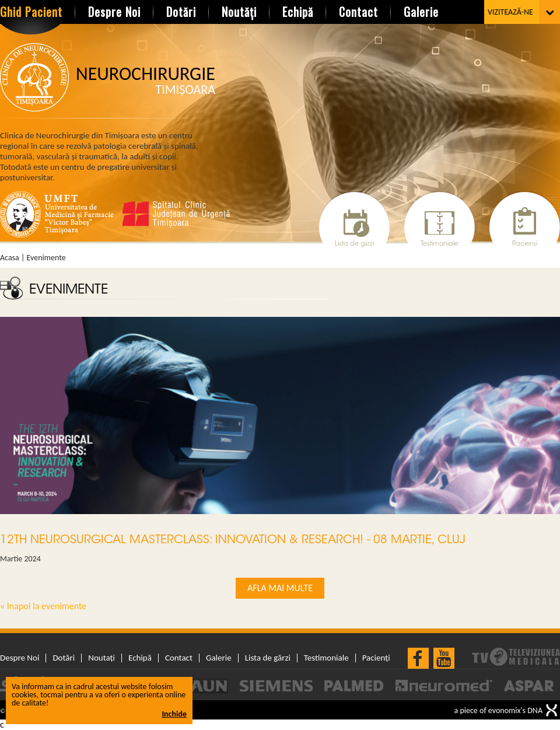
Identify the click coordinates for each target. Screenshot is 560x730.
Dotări (181, 12)
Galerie (421, 12)
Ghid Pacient (31, 12)
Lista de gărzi (354, 244)
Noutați (101, 658)
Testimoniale (440, 244)
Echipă (298, 12)
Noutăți (239, 12)
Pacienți (524, 244)
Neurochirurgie (146, 81)
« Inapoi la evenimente (43, 606)
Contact (358, 12)
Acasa (10, 258)
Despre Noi (114, 12)
